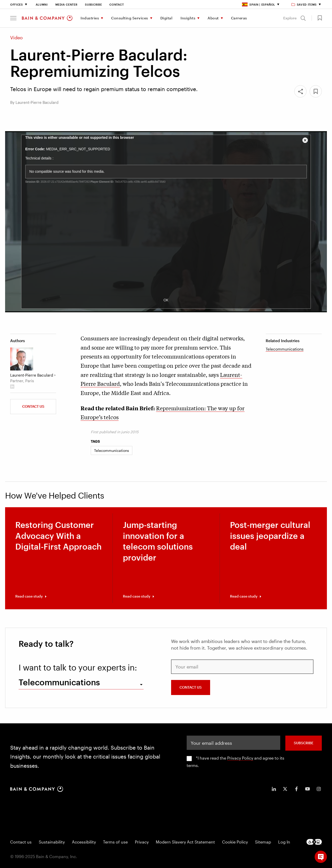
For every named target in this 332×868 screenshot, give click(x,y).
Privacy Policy (240, 758)
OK (166, 300)
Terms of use (115, 842)
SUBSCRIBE (304, 743)
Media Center (66, 4)
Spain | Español (259, 4)
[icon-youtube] (308, 789)
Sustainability (52, 842)
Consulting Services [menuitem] (130, 18)
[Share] (300, 91)
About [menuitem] (213, 18)
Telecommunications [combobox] (59, 682)
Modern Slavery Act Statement (185, 842)
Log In (284, 842)
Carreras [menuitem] (239, 18)
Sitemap (263, 842)
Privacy (142, 842)
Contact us (33, 406)
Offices (17, 4)
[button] (13, 18)
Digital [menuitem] (167, 18)
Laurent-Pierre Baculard (32, 375)
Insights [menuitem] (188, 18)
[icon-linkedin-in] (274, 789)
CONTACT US (191, 687)
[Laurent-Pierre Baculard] (22, 359)
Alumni (42, 4)
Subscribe (93, 4)
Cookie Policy (235, 842)
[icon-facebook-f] (296, 789)
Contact (117, 4)
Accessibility (84, 842)
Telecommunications (285, 349)
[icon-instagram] (319, 789)
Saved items (304, 4)
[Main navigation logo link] (47, 18)
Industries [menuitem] (90, 18)
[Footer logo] (314, 842)
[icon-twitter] (285, 789)
